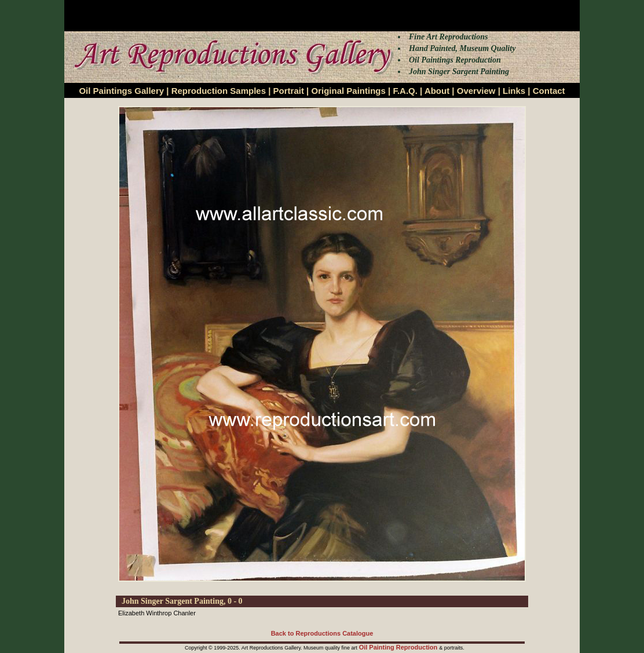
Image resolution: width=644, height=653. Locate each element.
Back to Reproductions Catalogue (322, 633)
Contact (549, 91)
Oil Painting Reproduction (399, 647)
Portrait (289, 91)
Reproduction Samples (219, 91)
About (437, 91)
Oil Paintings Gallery (121, 91)
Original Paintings (348, 91)
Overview (476, 91)
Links (514, 91)
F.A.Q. (405, 91)
